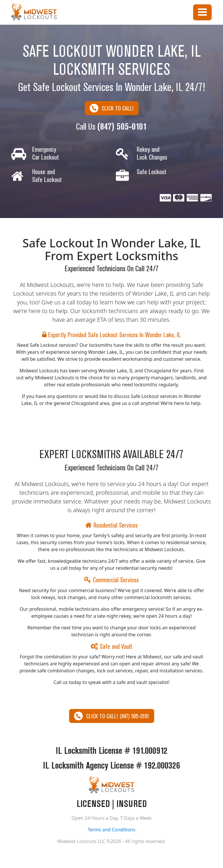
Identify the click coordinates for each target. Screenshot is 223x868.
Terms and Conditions (111, 830)
